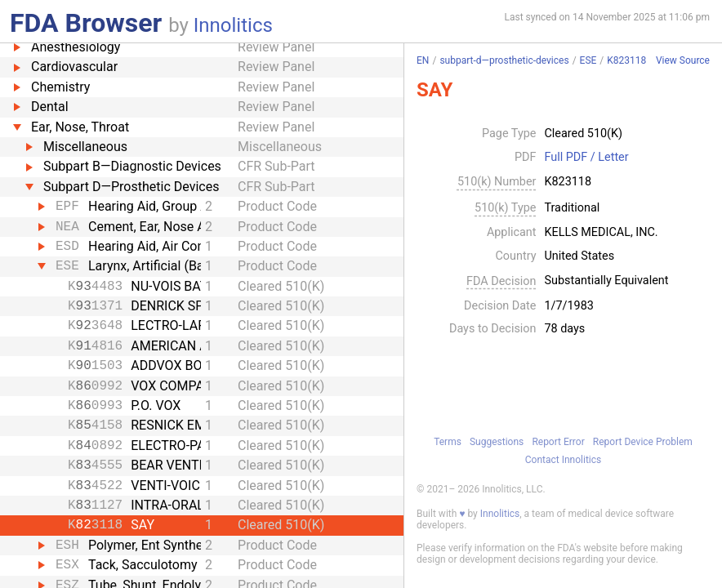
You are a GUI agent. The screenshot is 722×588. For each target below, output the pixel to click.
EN (423, 60)
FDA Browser (86, 23)
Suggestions (497, 442)
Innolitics (233, 25)
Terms (448, 442)
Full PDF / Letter (586, 158)
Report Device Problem (643, 442)
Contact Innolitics (563, 460)
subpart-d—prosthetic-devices (504, 60)
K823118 (626, 60)
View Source (683, 61)
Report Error (558, 442)
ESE (588, 60)
